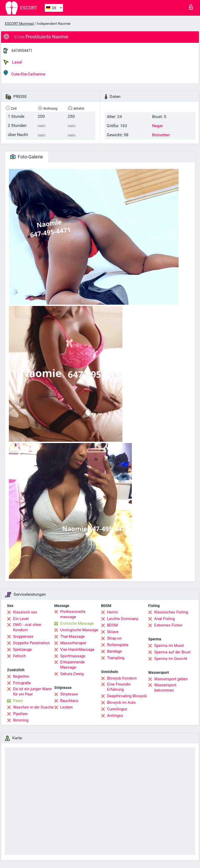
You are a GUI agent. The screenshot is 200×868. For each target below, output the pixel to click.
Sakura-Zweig (72, 674)
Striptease (69, 694)
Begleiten (21, 676)
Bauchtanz (69, 701)
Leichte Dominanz (123, 619)
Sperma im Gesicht (171, 659)
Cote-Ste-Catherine (24, 73)
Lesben (66, 707)
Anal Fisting (164, 619)
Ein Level (21, 619)
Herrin (112, 612)
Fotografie (22, 683)
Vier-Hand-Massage (77, 649)
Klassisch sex (25, 612)
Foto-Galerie (27, 157)
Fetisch (19, 656)
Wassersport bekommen (165, 688)
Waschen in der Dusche (33, 707)
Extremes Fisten (168, 625)
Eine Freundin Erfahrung (119, 687)
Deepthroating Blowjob (127, 696)
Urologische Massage (79, 630)
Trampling (116, 658)
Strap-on (114, 638)
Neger (157, 126)
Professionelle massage (73, 614)
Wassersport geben (171, 679)
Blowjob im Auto (121, 702)
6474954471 (22, 51)
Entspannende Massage (72, 665)
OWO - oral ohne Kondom (27, 627)
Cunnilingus (117, 709)
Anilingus (115, 716)
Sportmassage (73, 656)
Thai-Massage (72, 636)
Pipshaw (20, 714)
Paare (18, 701)
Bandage (114, 651)
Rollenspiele (118, 645)
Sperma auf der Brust (172, 652)
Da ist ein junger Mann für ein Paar (32, 692)
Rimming (21, 720)
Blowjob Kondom (122, 678)
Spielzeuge (22, 649)
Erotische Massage (77, 623)
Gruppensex (23, 636)
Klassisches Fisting (171, 612)
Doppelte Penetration (31, 643)
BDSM (112, 625)
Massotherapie (73, 643)
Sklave (113, 632)
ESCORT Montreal (19, 23)
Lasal (13, 62)
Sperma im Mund (169, 646)
